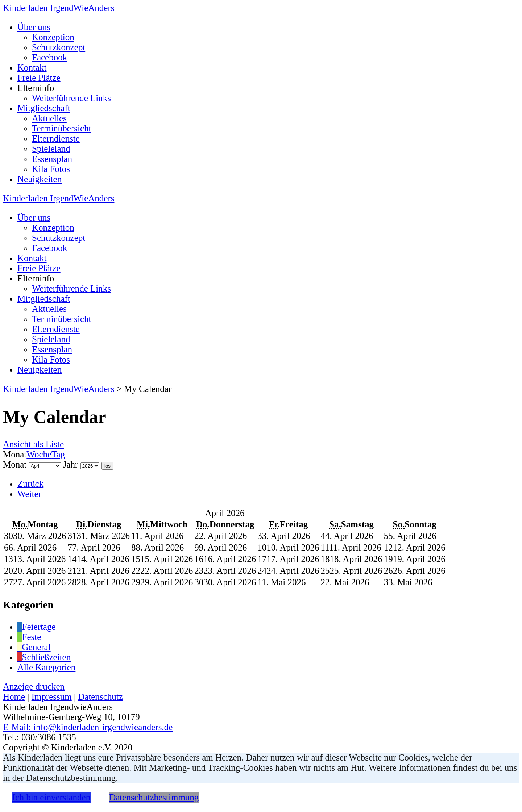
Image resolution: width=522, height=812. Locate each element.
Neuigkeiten (40, 179)
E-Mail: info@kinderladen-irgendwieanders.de (88, 727)
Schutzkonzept (59, 47)
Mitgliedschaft (44, 108)
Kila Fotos (51, 169)
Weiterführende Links (71, 98)
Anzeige (34, 687)
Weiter (29, 494)
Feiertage (37, 627)
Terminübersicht (61, 128)
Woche (39, 454)
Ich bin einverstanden (51, 797)
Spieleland (51, 149)
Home (14, 697)
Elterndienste (56, 139)
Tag (58, 454)
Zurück (30, 484)
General (34, 647)
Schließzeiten (44, 657)
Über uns (34, 27)
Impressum (52, 697)
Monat (15, 464)
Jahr (71, 464)
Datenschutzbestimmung (154, 797)
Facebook (49, 57)
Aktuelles (49, 118)
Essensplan (52, 159)
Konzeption (53, 37)
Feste (29, 637)
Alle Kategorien (46, 667)
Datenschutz (100, 697)
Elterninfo (36, 88)
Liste (33, 444)
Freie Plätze (39, 78)
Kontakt (32, 68)
